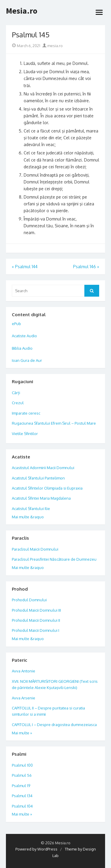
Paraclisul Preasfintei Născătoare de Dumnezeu (54, 559)
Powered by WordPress (36, 849)
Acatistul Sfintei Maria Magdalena (41, 498)
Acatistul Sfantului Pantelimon (38, 478)
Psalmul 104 (22, 806)
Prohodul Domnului (29, 600)
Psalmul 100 (22, 765)
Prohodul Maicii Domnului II (36, 620)
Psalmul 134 (22, 796)
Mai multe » (22, 733)
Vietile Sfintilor (25, 434)
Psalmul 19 (21, 786)
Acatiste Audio (24, 336)
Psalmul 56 (22, 775)
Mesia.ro (22, 11)
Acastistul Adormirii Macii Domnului (43, 468)
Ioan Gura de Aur (27, 360)
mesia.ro (53, 46)
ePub (16, 324)
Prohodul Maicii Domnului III (36, 610)
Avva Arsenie (24, 698)
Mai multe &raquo (28, 517)
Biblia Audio (22, 348)
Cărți (16, 393)
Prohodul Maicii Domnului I (36, 630)
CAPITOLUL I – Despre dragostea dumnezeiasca (54, 725)
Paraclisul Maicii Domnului (35, 549)
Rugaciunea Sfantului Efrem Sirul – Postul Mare (54, 423)
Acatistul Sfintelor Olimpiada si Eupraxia (47, 488)
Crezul (18, 403)
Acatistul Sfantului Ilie (31, 509)
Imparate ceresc (26, 413)
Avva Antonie (24, 671)
